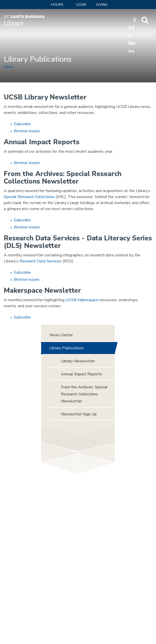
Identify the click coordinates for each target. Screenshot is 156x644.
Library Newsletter (78, 361)
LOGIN (81, 5)
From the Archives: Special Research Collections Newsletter (84, 394)
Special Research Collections (29, 197)
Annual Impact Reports (81, 374)
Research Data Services (41, 261)
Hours (57, 5)
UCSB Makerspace (82, 300)
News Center (61, 335)
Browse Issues (27, 131)
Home (8, 67)
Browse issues (27, 279)
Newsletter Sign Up (79, 414)
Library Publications (67, 348)
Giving (102, 5)
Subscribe (22, 124)
